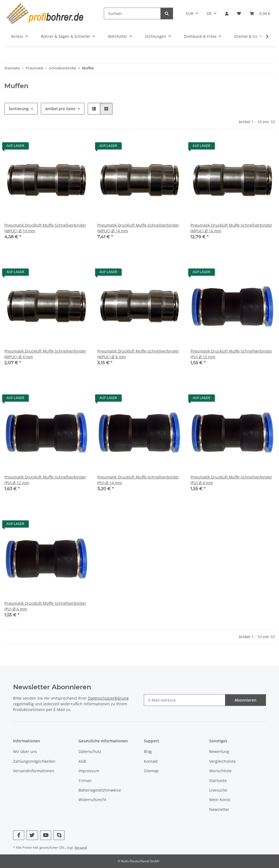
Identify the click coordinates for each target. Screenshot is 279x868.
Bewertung (219, 752)
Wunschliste (220, 771)
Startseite (218, 781)
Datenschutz (90, 752)
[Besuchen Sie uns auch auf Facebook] (19, 835)
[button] (227, 13)
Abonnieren (245, 700)
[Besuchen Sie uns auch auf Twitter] (32, 835)
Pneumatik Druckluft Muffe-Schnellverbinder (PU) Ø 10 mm (231, 354)
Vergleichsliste (222, 761)
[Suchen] (132, 13)
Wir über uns (25, 752)
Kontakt (151, 761)
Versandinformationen (34, 771)
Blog (148, 752)
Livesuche (218, 790)
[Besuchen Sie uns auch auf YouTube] (46, 835)
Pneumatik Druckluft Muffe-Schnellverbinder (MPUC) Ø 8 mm (138, 354)
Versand (81, 847)
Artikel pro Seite (60, 109)
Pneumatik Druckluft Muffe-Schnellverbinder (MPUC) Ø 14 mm (138, 228)
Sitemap (151, 771)
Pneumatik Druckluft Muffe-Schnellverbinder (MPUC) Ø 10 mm (45, 228)
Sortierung (19, 109)
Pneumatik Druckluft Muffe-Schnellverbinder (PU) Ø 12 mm (45, 480)
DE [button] (209, 13)
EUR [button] (190, 13)
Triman (85, 781)
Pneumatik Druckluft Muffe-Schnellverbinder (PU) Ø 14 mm (138, 480)
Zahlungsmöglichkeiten (34, 761)
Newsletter (219, 809)
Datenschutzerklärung (108, 698)
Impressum (89, 771)
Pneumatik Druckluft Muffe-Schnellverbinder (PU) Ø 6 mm (45, 606)
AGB (82, 761)
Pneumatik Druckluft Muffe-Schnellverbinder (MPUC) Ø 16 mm (231, 228)
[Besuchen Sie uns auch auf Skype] (59, 835)
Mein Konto (220, 800)
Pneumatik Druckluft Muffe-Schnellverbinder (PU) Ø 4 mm (231, 480)
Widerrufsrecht (92, 800)
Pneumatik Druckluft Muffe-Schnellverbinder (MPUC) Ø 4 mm (45, 354)
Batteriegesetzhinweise (100, 790)
